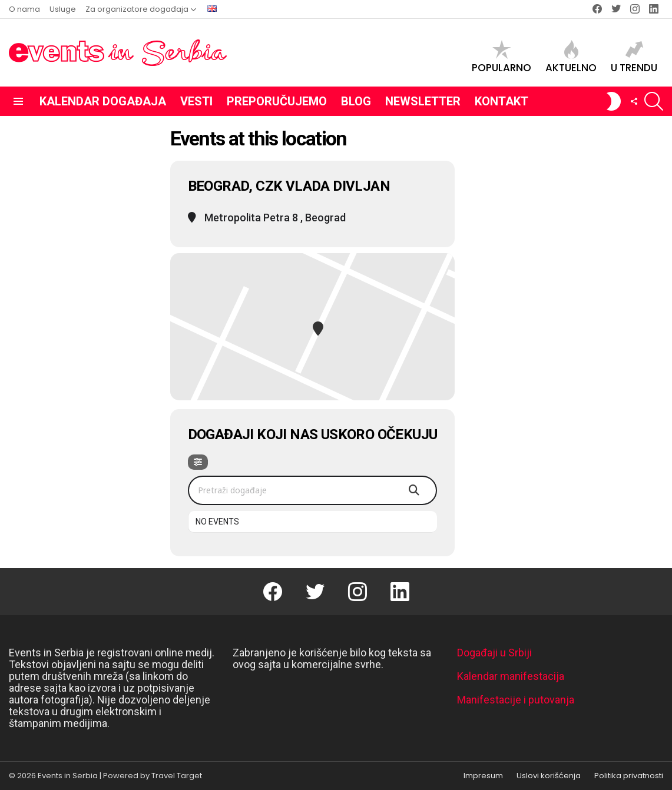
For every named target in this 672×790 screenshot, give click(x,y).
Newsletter (423, 101)
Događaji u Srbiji (494, 653)
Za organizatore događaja (137, 9)
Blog (356, 101)
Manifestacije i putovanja (516, 700)
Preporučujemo (277, 101)
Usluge (63, 9)
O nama (24, 9)
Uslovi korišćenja (549, 776)
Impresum (483, 776)
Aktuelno (571, 57)
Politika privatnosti (629, 776)
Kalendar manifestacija (511, 676)
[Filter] (198, 462)
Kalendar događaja (103, 101)
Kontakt (501, 101)
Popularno (501, 57)
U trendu (634, 57)
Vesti (196, 101)
